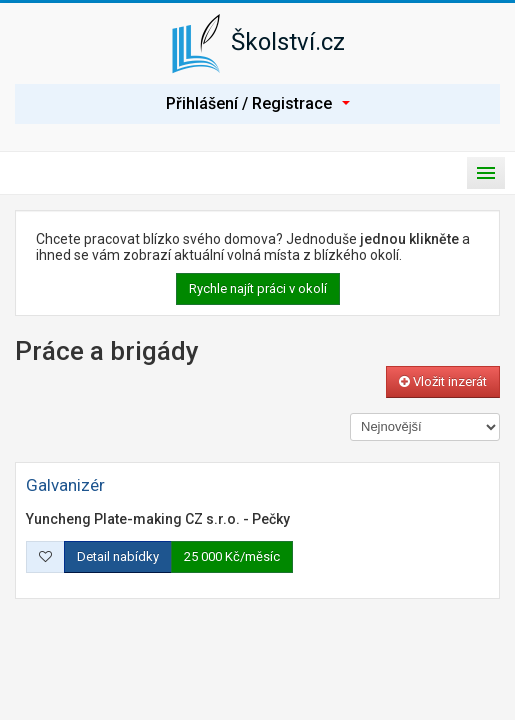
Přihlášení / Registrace (258, 103)
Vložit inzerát (443, 381)
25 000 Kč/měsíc (232, 556)
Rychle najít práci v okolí (258, 288)
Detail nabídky (118, 556)
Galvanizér (65, 485)
